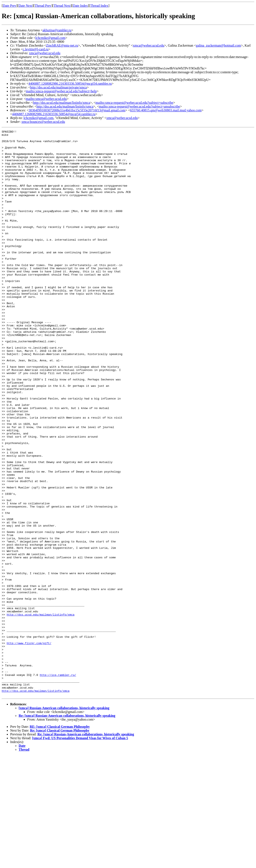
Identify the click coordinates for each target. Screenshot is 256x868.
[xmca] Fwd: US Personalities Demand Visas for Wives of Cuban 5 (80, 851)
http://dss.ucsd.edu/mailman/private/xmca (58, 87)
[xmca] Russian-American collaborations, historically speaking (64, 821)
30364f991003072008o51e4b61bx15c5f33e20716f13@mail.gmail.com (77, 110)
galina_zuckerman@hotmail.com (218, 45)
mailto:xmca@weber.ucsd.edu (46, 99)
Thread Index (99, 6)
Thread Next (62, 6)
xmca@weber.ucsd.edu (149, 45)
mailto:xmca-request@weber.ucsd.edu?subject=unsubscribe (140, 106)
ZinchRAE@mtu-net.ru (62, 45)
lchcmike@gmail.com (50, 38)
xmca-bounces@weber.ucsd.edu (43, 122)
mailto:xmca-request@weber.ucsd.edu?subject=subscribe (134, 103)
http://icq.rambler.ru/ (58, 784)
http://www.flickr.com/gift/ (29, 746)
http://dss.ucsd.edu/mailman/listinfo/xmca (61, 103)
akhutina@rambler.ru (57, 30)
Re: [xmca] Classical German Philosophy (60, 844)
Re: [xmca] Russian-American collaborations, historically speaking (67, 829)
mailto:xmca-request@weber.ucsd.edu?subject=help (61, 91)
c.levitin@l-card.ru (35, 49)
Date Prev (10, 6)
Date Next (26, 6)
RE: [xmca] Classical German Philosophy (60, 840)
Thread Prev (43, 6)
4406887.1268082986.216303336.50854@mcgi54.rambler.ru (70, 84)
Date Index (80, 6)
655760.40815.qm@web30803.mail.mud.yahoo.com (166, 110)
